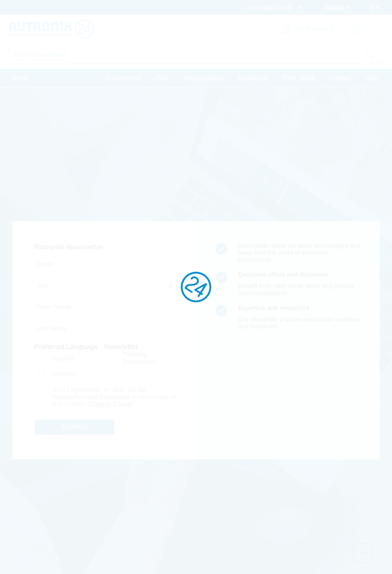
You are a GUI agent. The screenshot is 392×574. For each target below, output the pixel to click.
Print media (299, 78)
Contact (340, 78)
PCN (162, 78)
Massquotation (204, 78)
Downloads (254, 78)
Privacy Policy (110, 404)
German (64, 373)
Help (372, 78)
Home (19, 78)
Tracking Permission (139, 358)
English (63, 358)
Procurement (123, 78)
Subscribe (74, 427)
